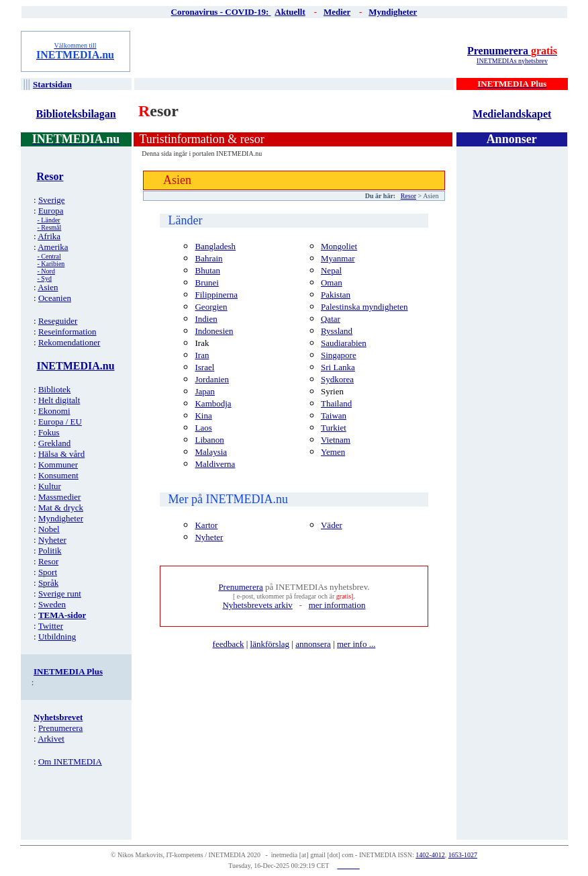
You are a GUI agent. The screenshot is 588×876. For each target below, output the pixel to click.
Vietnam (336, 440)
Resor (48, 561)
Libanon (209, 440)
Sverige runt (60, 594)
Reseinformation (67, 332)
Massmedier (60, 497)
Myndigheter (61, 518)
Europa (51, 211)
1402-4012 (430, 855)
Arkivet (51, 739)
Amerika (53, 247)
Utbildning (57, 637)
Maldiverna (215, 464)
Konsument (58, 475)
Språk (48, 583)
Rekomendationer (69, 342)
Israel (204, 367)
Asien (48, 287)
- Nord (46, 271)
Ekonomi (54, 411)
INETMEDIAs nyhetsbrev (512, 61)
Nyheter (52, 540)
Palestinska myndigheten (364, 307)
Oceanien (55, 298)
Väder (332, 525)
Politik (50, 551)
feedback (229, 644)
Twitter (51, 626)
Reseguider (58, 321)
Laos (203, 428)
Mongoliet (339, 246)
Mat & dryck (61, 508)
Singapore (339, 355)
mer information (337, 605)
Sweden (52, 604)
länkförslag (270, 644)
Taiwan (334, 415)
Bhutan (207, 270)
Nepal (331, 270)
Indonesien (214, 331)
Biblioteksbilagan (76, 114)
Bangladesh (215, 246)
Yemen (333, 452)
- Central (49, 256)
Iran (202, 355)
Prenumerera (512, 51)
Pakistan (336, 295)
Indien (206, 319)
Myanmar (338, 258)
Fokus (49, 432)
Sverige (52, 200)
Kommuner (58, 465)
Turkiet (334, 428)
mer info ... (356, 644)
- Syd (45, 278)
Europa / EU (60, 422)
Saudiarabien (344, 343)
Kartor (206, 525)
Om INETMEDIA (70, 761)
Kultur (50, 486)
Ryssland (337, 331)
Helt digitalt (59, 400)
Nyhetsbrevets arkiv (257, 605)
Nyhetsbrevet (58, 717)
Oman (332, 282)
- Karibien (51, 264)
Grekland (54, 443)
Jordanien (212, 379)
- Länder (49, 220)
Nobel (49, 529)
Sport (48, 572)
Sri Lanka (338, 367)
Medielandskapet (512, 114)
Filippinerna (216, 295)
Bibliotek (54, 389)
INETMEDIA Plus (68, 671)
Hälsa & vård (61, 454)
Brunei (206, 282)
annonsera (313, 644)
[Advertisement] (295, 51)
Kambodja (213, 403)
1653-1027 (463, 855)
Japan (205, 391)
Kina (203, 415)
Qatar (331, 319)
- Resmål (50, 227)
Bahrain (208, 258)
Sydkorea (337, 379)
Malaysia (211, 452)
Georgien (211, 307)
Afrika (49, 236)
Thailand (336, 403)
